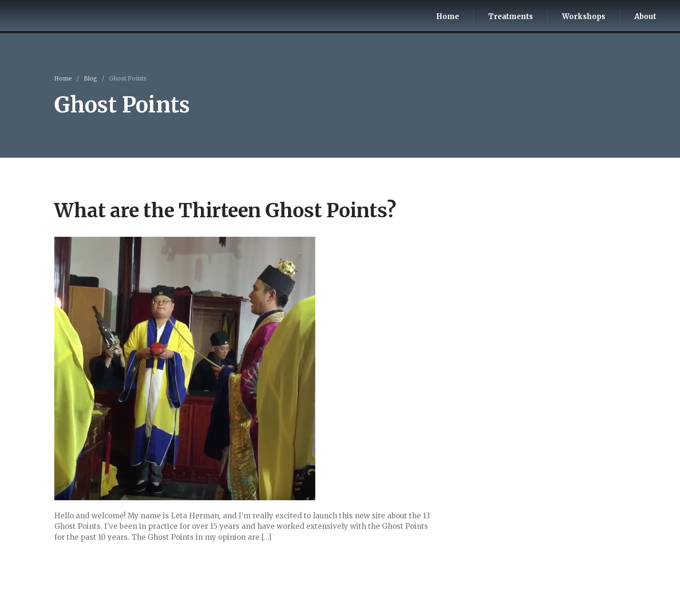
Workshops (584, 16)
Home (448, 16)
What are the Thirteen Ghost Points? (225, 211)
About (645, 16)
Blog (90, 78)
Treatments (510, 16)
